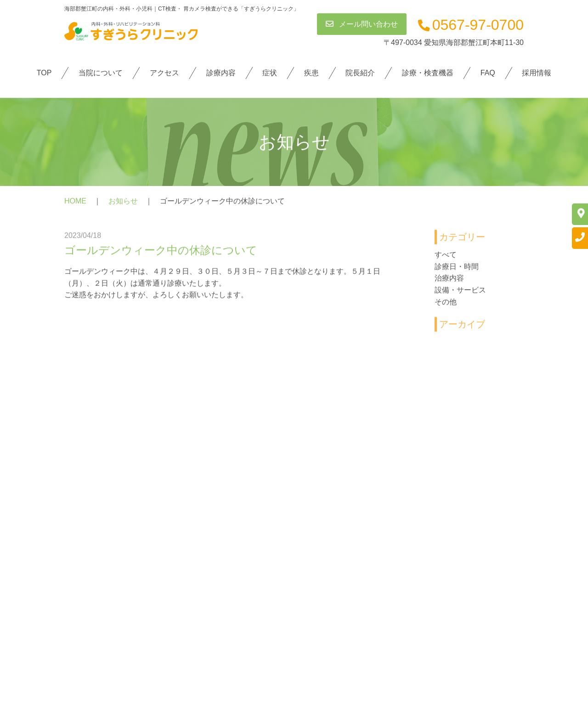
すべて (446, 257)
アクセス (164, 73)
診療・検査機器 (428, 73)
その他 (446, 304)
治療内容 (449, 281)
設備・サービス (460, 293)
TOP (44, 73)
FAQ (487, 73)
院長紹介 (360, 73)
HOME (75, 203)
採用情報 (537, 73)
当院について (101, 73)
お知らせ (123, 203)
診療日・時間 (457, 269)
